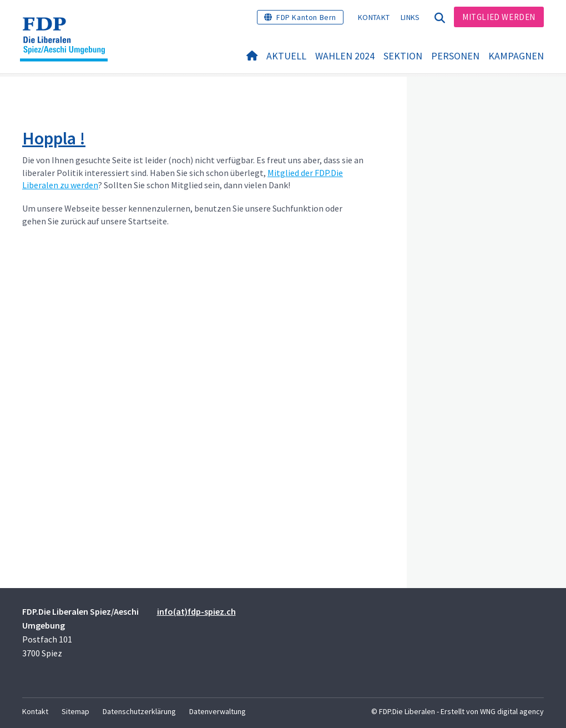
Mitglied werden (499, 17)
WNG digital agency (512, 711)
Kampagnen (516, 56)
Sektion (403, 56)
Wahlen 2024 (345, 56)
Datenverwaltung (218, 711)
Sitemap (75, 711)
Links (410, 17)
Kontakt (374, 17)
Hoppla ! (54, 138)
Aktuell (286, 56)
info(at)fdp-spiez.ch (196, 611)
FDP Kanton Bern (306, 17)
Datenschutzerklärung (139, 711)
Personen (455, 56)
